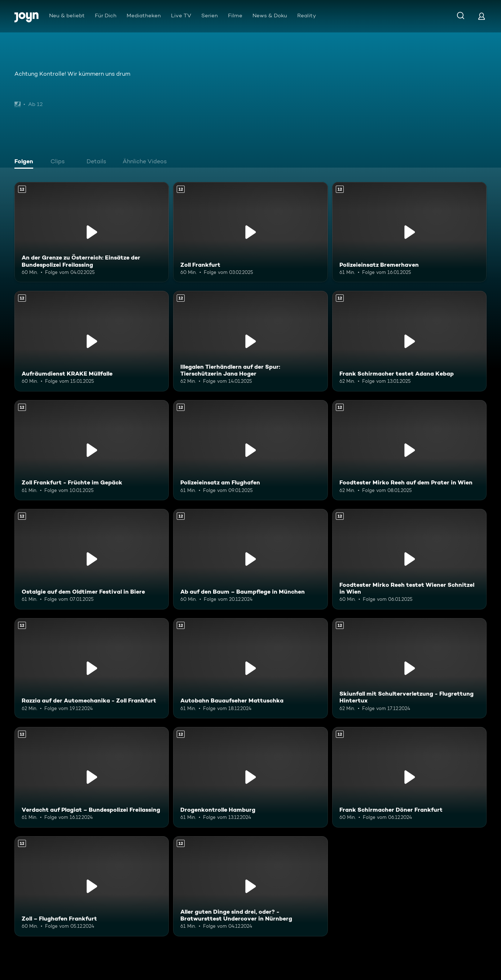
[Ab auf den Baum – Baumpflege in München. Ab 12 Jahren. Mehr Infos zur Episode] (250, 559)
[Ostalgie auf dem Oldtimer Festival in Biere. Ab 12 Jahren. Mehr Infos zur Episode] (92, 559)
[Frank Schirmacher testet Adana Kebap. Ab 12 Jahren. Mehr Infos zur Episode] (409, 341)
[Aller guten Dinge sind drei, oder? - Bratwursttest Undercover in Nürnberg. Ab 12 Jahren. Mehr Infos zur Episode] (250, 886)
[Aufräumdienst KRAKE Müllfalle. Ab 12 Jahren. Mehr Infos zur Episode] (92, 341)
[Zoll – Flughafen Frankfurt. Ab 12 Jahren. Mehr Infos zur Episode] (92, 886)
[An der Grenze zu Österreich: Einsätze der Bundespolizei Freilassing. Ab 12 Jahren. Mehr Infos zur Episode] (92, 232)
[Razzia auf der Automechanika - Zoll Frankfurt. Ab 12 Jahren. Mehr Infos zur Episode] (92, 668)
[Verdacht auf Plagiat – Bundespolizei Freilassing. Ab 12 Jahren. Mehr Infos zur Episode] (92, 777)
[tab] (26, 162)
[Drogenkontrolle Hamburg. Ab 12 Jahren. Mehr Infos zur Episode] (250, 777)
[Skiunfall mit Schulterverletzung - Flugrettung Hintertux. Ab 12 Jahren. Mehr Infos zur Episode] (409, 668)
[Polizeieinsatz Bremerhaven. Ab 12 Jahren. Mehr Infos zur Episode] (409, 232)
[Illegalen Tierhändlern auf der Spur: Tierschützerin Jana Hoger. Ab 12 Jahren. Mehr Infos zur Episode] (250, 341)
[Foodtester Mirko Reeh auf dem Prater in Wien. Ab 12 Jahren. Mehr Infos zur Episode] (409, 450)
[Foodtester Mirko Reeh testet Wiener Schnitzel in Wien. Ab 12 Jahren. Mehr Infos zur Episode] (409, 559)
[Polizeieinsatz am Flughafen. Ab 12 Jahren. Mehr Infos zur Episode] (250, 450)
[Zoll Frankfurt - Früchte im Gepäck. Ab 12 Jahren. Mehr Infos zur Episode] (92, 450)
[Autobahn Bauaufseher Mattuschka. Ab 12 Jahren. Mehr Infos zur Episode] (250, 668)
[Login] (482, 16)
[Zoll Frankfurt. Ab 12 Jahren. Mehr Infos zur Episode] (250, 232)
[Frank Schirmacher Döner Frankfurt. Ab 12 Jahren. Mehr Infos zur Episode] (409, 777)
